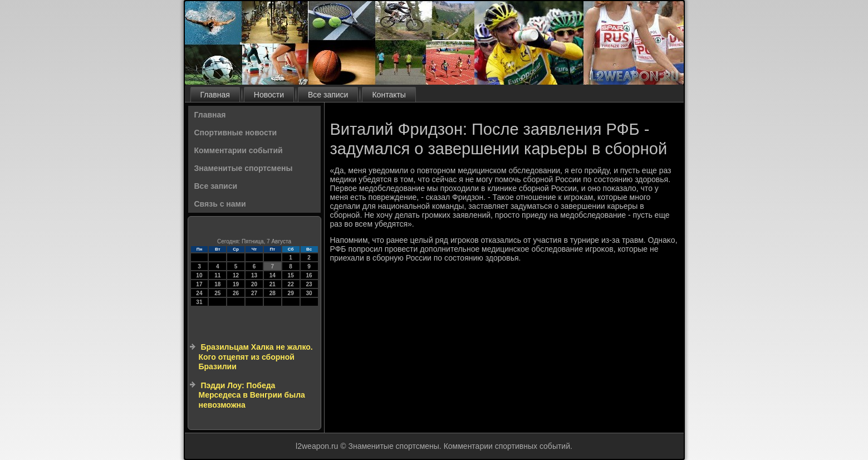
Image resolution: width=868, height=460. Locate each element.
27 (254, 293)
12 (236, 275)
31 (199, 302)
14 (273, 275)
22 (291, 284)
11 (217, 275)
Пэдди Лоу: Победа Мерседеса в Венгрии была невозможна (252, 395)
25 (217, 293)
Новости (269, 95)
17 (199, 284)
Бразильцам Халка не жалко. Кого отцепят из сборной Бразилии (256, 357)
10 (199, 275)
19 (236, 284)
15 (291, 275)
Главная (215, 95)
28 (273, 293)
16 (309, 275)
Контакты (389, 95)
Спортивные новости (236, 133)
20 (254, 284)
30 (309, 293)
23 (309, 284)
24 (199, 293)
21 (273, 284)
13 (254, 275)
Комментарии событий (239, 150)
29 (291, 293)
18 (217, 284)
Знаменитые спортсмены (244, 168)
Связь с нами (220, 204)
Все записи (328, 95)
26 (236, 293)
